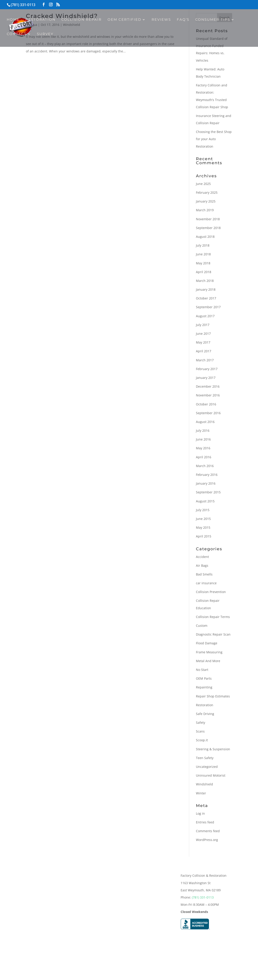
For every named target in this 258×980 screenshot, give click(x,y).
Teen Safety (205, 758)
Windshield (204, 784)
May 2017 (203, 342)
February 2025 (207, 192)
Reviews (161, 20)
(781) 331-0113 (203, 897)
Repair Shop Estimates (213, 696)
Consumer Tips (213, 20)
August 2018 (205, 237)
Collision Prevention (211, 592)
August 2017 (205, 316)
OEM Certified (124, 20)
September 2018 (208, 228)
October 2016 (206, 404)
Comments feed (208, 831)
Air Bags (202, 565)
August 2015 (205, 501)
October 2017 (206, 298)
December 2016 (208, 386)
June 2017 (203, 334)
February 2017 (207, 369)
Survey (45, 34)
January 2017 (206, 378)
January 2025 (206, 201)
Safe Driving (205, 714)
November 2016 (208, 395)
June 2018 (203, 254)
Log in (200, 813)
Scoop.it (202, 740)
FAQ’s (183, 20)
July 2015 (203, 510)
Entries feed (205, 822)
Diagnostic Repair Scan (213, 634)
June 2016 (203, 439)
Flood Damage (207, 643)
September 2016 (208, 413)
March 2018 (205, 281)
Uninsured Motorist (211, 775)
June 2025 (203, 184)
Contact (17, 34)
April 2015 (204, 536)
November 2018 (208, 219)
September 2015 (208, 492)
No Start (202, 670)
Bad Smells (204, 574)
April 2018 (204, 272)
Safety (201, 723)
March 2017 (205, 360)
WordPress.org (207, 840)
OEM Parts (204, 678)
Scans (200, 731)
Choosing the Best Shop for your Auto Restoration (214, 139)
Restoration (40, 20)
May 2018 (203, 263)
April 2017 (204, 351)
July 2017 (203, 325)
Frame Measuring (209, 652)
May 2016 (203, 448)
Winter (201, 793)
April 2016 (204, 457)
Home (13, 20)
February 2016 (207, 475)
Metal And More (208, 661)
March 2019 (205, 210)
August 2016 (205, 422)
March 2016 (205, 466)
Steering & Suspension (213, 749)
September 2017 (208, 307)
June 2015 (203, 519)
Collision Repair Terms (213, 617)
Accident (202, 557)
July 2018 (203, 245)
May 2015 (203, 527)
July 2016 (203, 430)
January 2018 (206, 289)
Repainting (204, 687)
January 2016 (206, 483)
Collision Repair (82, 20)
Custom (202, 626)
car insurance (206, 583)
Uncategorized (207, 767)
